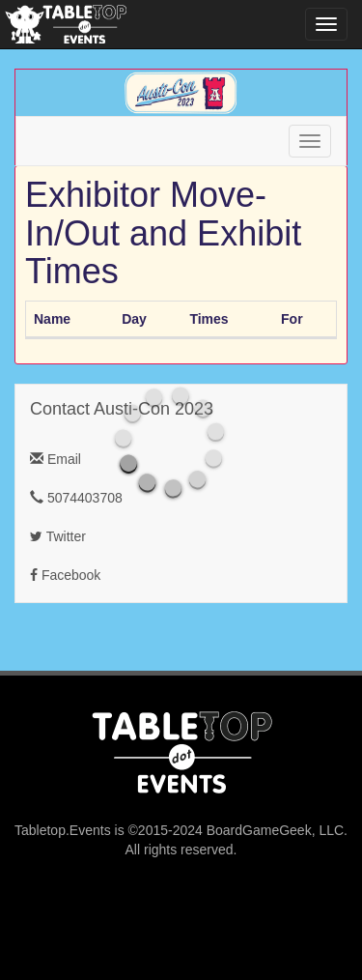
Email (56, 459)
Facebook (65, 575)
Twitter (58, 536)
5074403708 (76, 498)
